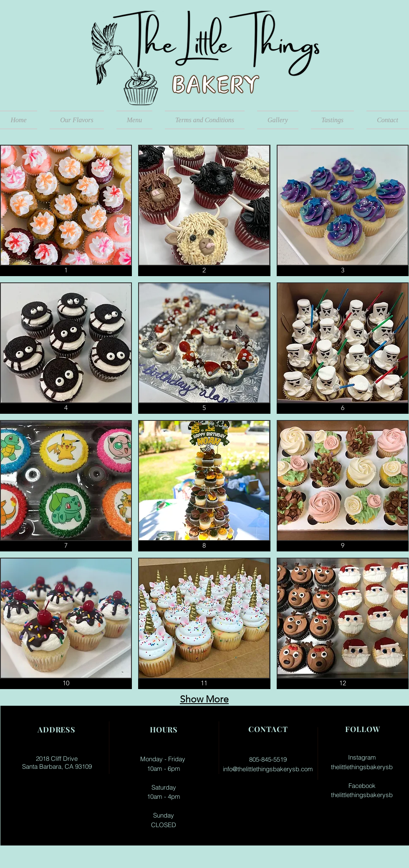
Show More (204, 699)
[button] (134, 120)
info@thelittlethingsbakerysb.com (268, 769)
